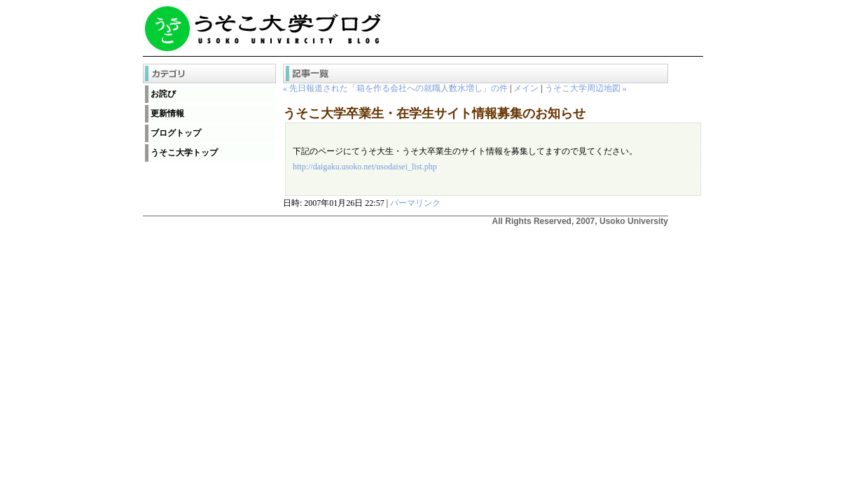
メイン (526, 88)
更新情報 (167, 113)
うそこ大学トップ (184, 153)
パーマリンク (415, 203)
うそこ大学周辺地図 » (586, 88)
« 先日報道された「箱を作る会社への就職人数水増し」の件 (395, 88)
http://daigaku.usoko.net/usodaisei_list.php (365, 167)
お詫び (163, 94)
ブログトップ (176, 133)
